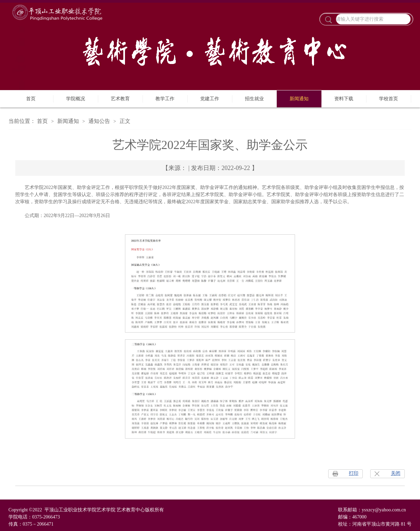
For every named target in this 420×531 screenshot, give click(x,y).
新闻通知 (299, 99)
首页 (31, 99)
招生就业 (254, 99)
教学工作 (165, 99)
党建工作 (210, 99)
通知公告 (99, 121)
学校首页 (388, 99)
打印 (354, 473)
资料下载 (344, 99)
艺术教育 (120, 99)
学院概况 (76, 99)
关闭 (396, 473)
